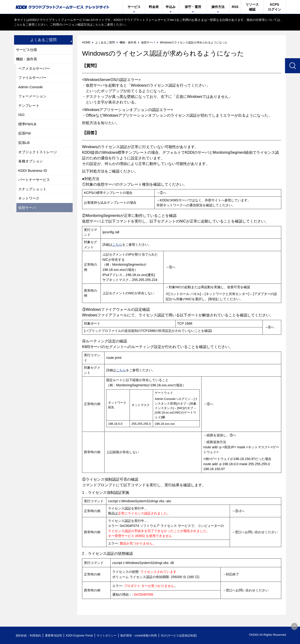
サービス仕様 (27, 50)
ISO (22, 117)
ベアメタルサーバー (35, 69)
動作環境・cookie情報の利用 (151, 635)
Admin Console (31, 88)
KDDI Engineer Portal (86, 635)
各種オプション (31, 165)
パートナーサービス (35, 185)
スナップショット (33, 194)
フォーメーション (33, 98)
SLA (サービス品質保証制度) (195, 635)
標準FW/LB (28, 127)
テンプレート (30, 108)
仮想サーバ (28, 213)
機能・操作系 (27, 59)
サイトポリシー (116, 635)
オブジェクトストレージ (39, 156)
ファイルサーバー (33, 79)
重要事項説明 (57, 635)
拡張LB (24, 146)
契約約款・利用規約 (30, 635)
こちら (19, 25)
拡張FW (25, 136)
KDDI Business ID (33, 175)
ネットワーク (30, 204)
